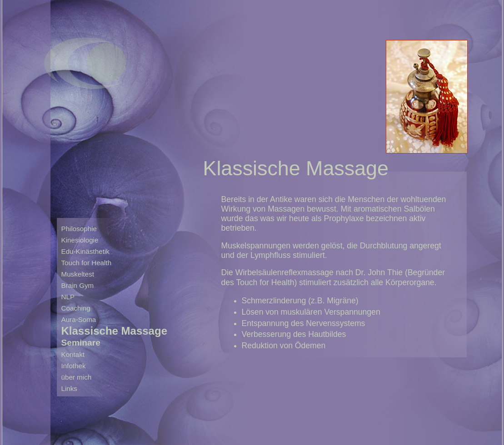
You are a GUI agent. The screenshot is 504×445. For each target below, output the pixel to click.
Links (69, 388)
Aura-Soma (79, 319)
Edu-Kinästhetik (85, 251)
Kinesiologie (80, 240)
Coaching (76, 308)
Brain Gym (78, 285)
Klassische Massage (114, 330)
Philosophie (79, 229)
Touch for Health (87, 263)
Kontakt (73, 354)
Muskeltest (78, 274)
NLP (68, 297)
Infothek (74, 366)
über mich (77, 377)
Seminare (81, 343)
